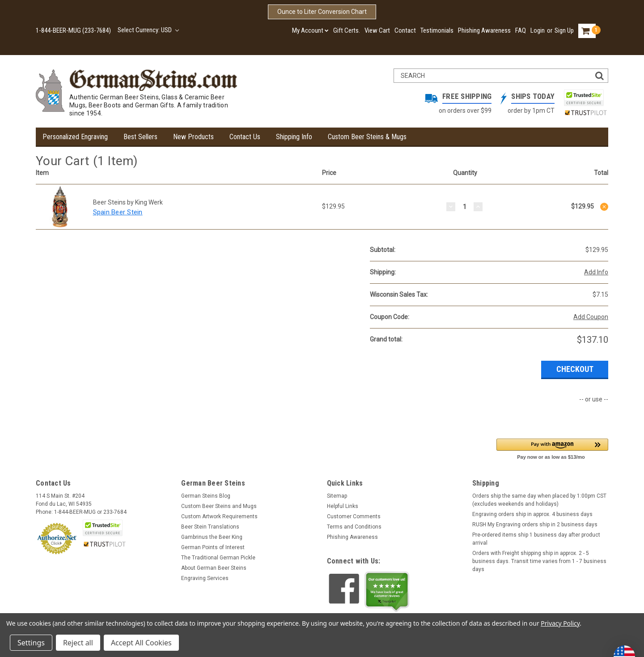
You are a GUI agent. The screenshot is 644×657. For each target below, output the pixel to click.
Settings (31, 643)
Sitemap (337, 496)
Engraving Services (205, 578)
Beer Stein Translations (210, 527)
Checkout (575, 369)
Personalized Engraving (75, 137)
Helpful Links (343, 506)
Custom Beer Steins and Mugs (219, 506)
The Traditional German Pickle (218, 558)
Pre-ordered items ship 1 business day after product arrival (536, 539)
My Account (310, 30)
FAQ (521, 30)
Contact (405, 30)
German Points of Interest (213, 547)
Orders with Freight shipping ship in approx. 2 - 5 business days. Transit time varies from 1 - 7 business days (539, 561)
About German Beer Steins (214, 568)
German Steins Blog (206, 496)
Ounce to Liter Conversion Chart (322, 12)
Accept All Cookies (141, 643)
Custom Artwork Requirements (219, 516)
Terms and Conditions (354, 527)
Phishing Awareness (484, 30)
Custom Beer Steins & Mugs (367, 137)
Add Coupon (591, 317)
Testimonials (437, 30)
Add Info (596, 272)
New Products (193, 137)
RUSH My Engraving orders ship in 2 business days (535, 525)
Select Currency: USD (148, 30)
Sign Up (564, 30)
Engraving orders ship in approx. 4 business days (532, 514)
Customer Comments (354, 516)
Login (538, 30)
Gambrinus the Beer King (212, 537)
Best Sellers (140, 137)
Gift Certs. (347, 30)
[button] (552, 449)
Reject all (78, 643)
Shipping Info (294, 137)
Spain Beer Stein (118, 212)
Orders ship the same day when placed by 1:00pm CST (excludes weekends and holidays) (539, 500)
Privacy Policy (560, 623)
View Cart (377, 30)
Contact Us (245, 137)
